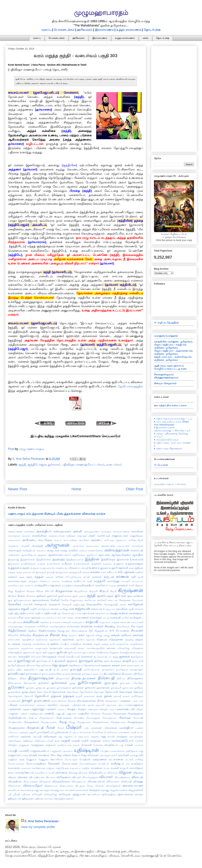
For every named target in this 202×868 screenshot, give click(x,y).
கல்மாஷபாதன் (17, 581)
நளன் (108, 696)
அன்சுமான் (14, 540)
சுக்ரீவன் (126, 635)
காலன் (113, 585)
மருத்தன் (122, 736)
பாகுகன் (13, 713)
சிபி (112, 631)
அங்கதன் (106, 532)
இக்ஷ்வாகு (13, 560)
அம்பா (58, 540)
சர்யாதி (12, 622)
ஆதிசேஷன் (79, 555)
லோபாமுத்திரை (36, 764)
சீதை (64, 635)
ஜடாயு (108, 657)
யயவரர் (139, 745)
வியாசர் (106, 777)
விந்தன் (12, 777)
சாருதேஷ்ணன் (58, 626)
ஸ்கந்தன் (94, 790)
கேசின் (65, 600)
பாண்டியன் (36, 713)
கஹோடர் (45, 581)
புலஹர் (139, 728)
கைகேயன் (90, 600)
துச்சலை (44, 683)
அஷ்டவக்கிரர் (69, 550)
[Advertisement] (174, 98)
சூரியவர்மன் (75, 652)
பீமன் (50, 727)
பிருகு (63, 722)
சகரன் (123, 604)
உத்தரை (25, 568)
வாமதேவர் (136, 768)
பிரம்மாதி (138, 718)
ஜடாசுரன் (99, 657)
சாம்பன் (125, 622)
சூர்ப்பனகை (89, 652)
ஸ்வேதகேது (50, 794)
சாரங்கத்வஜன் (16, 626)
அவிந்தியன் (29, 551)
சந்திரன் (123, 613)
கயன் (87, 577)
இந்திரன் (92, 559)
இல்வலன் (13, 564)
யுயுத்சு (104, 751)
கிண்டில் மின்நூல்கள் (165, 383)
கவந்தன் (33, 581)
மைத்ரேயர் (111, 745)
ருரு (22, 759)
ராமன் (33, 755)
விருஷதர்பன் (79, 782)
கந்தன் (39, 577)
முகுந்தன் (24, 745)
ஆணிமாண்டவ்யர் (59, 555)
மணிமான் (13, 737)
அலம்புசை (123, 546)
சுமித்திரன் (76, 644)
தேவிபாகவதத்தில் (130, 386)
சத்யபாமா (76, 613)
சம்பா (54, 618)
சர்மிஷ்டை (136, 618)
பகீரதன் (13, 705)
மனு (103, 736)
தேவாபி (29, 696)
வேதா (90, 786)
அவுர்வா (41, 551)
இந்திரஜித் (59, 559)
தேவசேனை (86, 692)
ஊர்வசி (123, 568)
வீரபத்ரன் (80, 786)
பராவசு (61, 709)
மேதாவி (86, 745)
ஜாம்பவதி (138, 661)
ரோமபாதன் (71, 759)
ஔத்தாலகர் (62, 572)
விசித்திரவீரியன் (97, 773)
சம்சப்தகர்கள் (33, 618)
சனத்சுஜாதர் (136, 613)
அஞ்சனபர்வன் (56, 536)
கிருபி (113, 591)
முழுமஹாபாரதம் (101, 13)
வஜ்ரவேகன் (62, 768)
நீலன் (101, 701)
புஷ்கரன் (23, 732)
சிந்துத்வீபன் (101, 631)
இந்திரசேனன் (28, 560)
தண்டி (11, 670)
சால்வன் (87, 626)
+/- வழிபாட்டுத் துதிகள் (166, 323)
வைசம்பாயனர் (133, 786)
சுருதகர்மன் (122, 644)
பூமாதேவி (43, 732)
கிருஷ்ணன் (131, 590)
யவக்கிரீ (23, 751)
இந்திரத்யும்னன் (75, 560)
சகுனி (25, 609)
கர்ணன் (122, 577)
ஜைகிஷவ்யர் (76, 665)
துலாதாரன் (103, 688)
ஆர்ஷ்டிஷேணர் (121, 555)
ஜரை (107, 661)
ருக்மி (114, 755)
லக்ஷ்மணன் (100, 759)
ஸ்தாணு (105, 790)
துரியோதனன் (90, 683)
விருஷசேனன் (61, 781)
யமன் (129, 745)
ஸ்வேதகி (37, 794)
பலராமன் (122, 709)
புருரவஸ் (96, 728)
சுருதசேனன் (137, 644)
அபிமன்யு (29, 540)
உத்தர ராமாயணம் (129, 30)
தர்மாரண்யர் (33, 674)
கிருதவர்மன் (64, 591)
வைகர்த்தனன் (113, 786)
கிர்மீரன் (12, 596)
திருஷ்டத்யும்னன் (83, 678)
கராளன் (97, 577)
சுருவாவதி (70, 648)
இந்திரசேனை (44, 560)
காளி (131, 585)
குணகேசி (52, 596)
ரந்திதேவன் (132, 751)
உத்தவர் (35, 568)
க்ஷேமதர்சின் (94, 604)
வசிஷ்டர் (117, 764)
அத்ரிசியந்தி (103, 536)
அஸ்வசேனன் (96, 551)
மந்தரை (95, 737)
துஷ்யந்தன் (29, 692)
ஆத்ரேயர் (92, 555)
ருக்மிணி (123, 755)
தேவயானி (111, 692)
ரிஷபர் (76, 755)
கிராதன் (31, 591)
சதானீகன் (122, 609)
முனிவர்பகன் (64, 745)
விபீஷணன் (63, 777)
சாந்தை (115, 622)
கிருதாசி (93, 591)
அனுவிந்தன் (136, 536)
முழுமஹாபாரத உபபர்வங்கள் (170, 484)
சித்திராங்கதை (47, 631)
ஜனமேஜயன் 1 (45, 661)
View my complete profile (38, 827)
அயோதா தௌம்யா (115, 540)
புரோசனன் (110, 728)
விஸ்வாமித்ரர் (33, 786)
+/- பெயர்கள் (161, 465)
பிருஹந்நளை (16, 728)
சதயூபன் (110, 609)
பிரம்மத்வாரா (110, 718)
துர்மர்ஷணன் (64, 688)
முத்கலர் (50, 745)
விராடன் (137, 777)
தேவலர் (138, 692)
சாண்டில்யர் (78, 622)
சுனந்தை (27, 644)
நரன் (99, 696)
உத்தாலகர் (46, 568)
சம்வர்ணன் (82, 618)
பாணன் (23, 714)
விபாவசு (50, 777)
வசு (128, 764)
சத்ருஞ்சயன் (102, 613)
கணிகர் (139, 572)
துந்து (72, 683)
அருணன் (13, 546)
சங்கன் (54, 609)
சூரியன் (62, 652)
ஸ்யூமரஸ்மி (136, 790)
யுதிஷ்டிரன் (86, 750)
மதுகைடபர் (70, 737)
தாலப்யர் (98, 674)
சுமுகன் (87, 644)
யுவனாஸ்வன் (117, 751)
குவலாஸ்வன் (41, 600)
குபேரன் (120, 596)
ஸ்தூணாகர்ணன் (119, 790)
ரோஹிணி (85, 759)
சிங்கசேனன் (123, 626)
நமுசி (79, 696)
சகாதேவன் (135, 604)
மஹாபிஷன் (15, 741)
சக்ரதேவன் (43, 609)
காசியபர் (79, 581)
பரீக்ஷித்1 (81, 709)
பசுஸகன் (40, 705)
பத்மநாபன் (79, 705)
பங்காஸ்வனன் (26, 705)
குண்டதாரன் (79, 596)
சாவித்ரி (99, 626)
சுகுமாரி (90, 635)
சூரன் (39, 652)
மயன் (111, 736)
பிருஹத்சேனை (101, 722)
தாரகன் (67, 674)
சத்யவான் (88, 613)
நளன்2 (117, 696)
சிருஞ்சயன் (40, 635)
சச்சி (72, 609)
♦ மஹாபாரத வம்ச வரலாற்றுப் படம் (173, 419)
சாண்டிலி (66, 622)
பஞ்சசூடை (65, 705)
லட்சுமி (129, 759)
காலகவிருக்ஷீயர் (84, 585)
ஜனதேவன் (137, 657)
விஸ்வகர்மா (15, 786)
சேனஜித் (124, 652)
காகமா (56, 581)
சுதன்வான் (55, 640)
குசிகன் (41, 596)
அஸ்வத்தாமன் (117, 550)
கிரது (11, 591)
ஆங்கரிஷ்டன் (29, 555)
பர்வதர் (103, 709)
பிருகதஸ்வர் (31, 722)
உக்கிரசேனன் (28, 564)
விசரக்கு (73, 773)
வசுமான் (26, 768)
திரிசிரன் (139, 674)
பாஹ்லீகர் (83, 713)
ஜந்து (116, 657)
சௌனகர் (87, 657)
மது (60, 737)
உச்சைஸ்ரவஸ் (82, 564)
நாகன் (126, 696)
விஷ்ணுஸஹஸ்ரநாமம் (166, 378)
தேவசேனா (73, 692)
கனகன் (50, 577)
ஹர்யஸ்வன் (125, 794)
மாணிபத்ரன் (53, 741)
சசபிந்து (64, 609)
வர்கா (107, 768)
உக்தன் (41, 564)
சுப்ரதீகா (65, 644)
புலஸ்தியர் (126, 728)
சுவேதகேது (124, 648)
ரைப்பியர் (57, 759)
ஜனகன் (125, 657)
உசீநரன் (67, 564)
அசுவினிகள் (39, 536)
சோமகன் (36, 657)
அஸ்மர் (83, 551)
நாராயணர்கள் (59, 701)
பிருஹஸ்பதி (35, 728)
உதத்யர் (119, 564)
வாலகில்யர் (41, 773)
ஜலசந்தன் (116, 661)
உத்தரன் (14, 568)
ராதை (25, 755)
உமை (93, 568)
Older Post (134, 489)
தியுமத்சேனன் (112, 674)
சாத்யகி (92, 622)
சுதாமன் (90, 640)
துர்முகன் (78, 688)
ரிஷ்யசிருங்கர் (90, 755)
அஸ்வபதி (137, 550)
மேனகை (98, 745)
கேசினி (55, 600)
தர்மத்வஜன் (137, 670)
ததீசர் (19, 670)
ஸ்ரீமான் (26, 794)
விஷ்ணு (138, 781)
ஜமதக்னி (60, 661)
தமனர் (65, 670)
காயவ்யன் (137, 581)
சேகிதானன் (103, 652)
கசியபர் (112, 572)
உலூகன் (103, 568)
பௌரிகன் (98, 732)
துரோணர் (16, 687)
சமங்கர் (12, 618)
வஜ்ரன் (51, 768)
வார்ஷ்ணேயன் (25, 773)
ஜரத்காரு (72, 661)
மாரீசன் (106, 741)
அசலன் (26, 536)
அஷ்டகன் (53, 550)
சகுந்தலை (14, 609)
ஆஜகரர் (42, 555)
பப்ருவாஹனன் (133, 705)
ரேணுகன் (31, 759)
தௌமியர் (42, 696)
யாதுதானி (56, 751)
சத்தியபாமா (27, 613)
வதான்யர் (75, 768)
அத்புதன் (82, 536)
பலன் (112, 709)
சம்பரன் (46, 618)
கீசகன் (21, 596)
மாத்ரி (85, 741)
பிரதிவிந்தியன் (17, 718)
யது (121, 745)
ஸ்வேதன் (65, 794)
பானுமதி (60, 714)
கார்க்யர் (29, 585)
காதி (89, 581)
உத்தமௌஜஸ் (134, 564)
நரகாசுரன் (89, 696)
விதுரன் (125, 772)
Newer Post (17, 489)
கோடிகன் (125, 600)
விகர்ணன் (61, 773)
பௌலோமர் (111, 732)
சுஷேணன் (137, 648)
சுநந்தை (129, 640)
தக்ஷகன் (106, 665)
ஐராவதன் (41, 572)
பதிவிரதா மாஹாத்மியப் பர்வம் (83, 465)
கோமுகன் (138, 600)
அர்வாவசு (78, 546)
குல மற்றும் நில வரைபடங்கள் (170, 405)
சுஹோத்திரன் (15, 652)
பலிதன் (139, 709)
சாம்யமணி (137, 622)
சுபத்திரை (53, 644)
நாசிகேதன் (137, 696)
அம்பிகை (84, 540)
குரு (10, 600)
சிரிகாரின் (13, 635)
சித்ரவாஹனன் (79, 631)
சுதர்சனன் (68, 639)
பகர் (141, 701)
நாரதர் (27, 700)
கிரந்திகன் (20, 591)
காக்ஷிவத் (67, 581)
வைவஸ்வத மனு (30, 790)
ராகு (141, 751)
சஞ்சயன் (82, 609)
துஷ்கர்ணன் (14, 692)
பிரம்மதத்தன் (93, 718)
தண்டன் (139, 665)
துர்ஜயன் (41, 688)
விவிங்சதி (126, 782)
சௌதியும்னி (73, 657)
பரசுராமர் (14, 709)
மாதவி (76, 741)
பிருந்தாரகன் (84, 722)
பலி (132, 709)
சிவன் (55, 635)
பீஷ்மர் (74, 727)
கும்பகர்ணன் (135, 596)
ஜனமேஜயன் (26, 661)
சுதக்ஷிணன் (28, 640)
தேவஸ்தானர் (15, 696)
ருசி (141, 755)
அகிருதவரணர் (62, 531)
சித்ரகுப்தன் (64, 631)
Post (11, 449)
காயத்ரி (126, 581)
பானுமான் (71, 714)
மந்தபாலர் (83, 737)
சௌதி (61, 657)
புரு (86, 728)
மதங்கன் (26, 736)
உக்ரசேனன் (54, 564)
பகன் (135, 701)
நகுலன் (56, 696)
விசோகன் (112, 773)
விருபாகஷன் (30, 782)
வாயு (11, 773)
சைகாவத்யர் (136, 652)
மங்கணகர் (124, 732)
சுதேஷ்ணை (116, 639)
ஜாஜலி (127, 661)
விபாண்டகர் (37, 777)
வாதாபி (124, 768)
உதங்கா (107, 564)
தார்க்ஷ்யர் (87, 674)
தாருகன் (76, 674)
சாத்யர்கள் (105, 622)
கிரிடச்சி (49, 591)
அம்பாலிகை (70, 540)
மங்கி (133, 732)
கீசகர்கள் (31, 596)
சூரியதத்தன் (49, 652)
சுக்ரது (107, 635)
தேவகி (47, 692)
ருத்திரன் (13, 759)
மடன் (140, 732)
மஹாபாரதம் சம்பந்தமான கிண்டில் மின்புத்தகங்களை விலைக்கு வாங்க (57, 514)
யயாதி (13, 751)
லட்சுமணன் (116, 759)
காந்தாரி (100, 581)
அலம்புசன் (108, 546)
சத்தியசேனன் (136, 609)
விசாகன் (83, 773)
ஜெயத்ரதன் (60, 665)
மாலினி (139, 741)
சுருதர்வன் (13, 648)
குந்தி (22, 465)
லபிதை (139, 759)
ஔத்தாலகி (75, 572)
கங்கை (95, 572)
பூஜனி (32, 732)
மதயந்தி (37, 737)
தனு (42, 670)
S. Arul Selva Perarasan (42, 821)
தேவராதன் (126, 692)
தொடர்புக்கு (152, 30)
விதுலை (138, 773)
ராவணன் (44, 755)
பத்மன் (90, 705)
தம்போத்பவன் (92, 670)
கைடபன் (113, 600)
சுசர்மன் (138, 635)
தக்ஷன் (116, 665)
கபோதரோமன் (73, 577)
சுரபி (112, 644)
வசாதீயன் (104, 764)
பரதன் (26, 709)
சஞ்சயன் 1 (98, 609)
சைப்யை (13, 657)
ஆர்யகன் (104, 555)
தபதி (49, 669)
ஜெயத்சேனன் (44, 665)
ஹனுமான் (79, 794)
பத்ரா (120, 705)
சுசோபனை (14, 640)
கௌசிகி (28, 604)
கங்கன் (86, 572)
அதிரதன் (71, 536)
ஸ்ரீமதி (16, 794)
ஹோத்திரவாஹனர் (64, 799)
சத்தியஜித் (13, 613)
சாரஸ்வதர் (30, 626)
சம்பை (71, 618)
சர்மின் (125, 618)
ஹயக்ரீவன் (94, 794)
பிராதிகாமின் (15, 722)
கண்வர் (12, 577)
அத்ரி (92, 536)
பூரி (52, 732)
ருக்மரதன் (105, 755)
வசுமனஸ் (14, 768)
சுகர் (81, 635)
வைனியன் (14, 790)
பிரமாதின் (79, 718)
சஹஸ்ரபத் (46, 622)
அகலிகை (29, 532)
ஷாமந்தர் (45, 790)
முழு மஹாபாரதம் (31, 449)
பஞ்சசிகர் (52, 705)
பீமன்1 (61, 728)
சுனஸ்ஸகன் (39, 644)
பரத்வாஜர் (38, 709)
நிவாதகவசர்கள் (87, 701)
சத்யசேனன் (64, 613)
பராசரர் (51, 709)
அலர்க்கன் (137, 546)
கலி (133, 577)
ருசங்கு (134, 755)
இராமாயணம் (104, 30)
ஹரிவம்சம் (85, 30)
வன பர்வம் (114, 465)
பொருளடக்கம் (64, 30)
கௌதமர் (54, 604)
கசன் (104, 572)
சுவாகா (111, 648)
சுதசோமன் (42, 640)
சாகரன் (56, 622)
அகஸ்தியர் (44, 531)
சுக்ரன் (115, 635)
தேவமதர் (99, 692)
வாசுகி (115, 768)
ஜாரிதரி (12, 665)
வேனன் (100, 786)
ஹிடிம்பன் (15, 798)
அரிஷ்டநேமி (136, 540)
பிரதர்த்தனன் (135, 713)
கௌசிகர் (15, 604)
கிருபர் (104, 591)
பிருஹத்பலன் (118, 722)
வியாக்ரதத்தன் (90, 777)
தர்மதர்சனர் (108, 670)
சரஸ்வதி (115, 618)
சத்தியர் (39, 613)
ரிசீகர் (53, 755)
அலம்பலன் (92, 546)
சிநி (91, 631)
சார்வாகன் (73, 626)
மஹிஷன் (28, 741)
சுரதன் (97, 644)
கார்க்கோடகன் (16, 585)
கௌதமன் (40, 604)
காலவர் (122, 585)
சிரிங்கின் (25, 635)
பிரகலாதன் (120, 713)
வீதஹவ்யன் (51, 786)
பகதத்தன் (125, 701)
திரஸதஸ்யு (128, 674)
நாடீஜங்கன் (14, 701)
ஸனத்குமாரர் (57, 790)
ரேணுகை (44, 759)
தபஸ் (57, 670)
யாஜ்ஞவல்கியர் (39, 751)
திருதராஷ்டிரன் (41, 678)
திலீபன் (121, 678)
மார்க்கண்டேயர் (122, 741)
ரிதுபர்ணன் (64, 755)
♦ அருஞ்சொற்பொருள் (166, 440)
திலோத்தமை (135, 678)
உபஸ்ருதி (83, 568)
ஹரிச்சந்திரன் (109, 794)
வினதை (22, 777)
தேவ (40, 692)
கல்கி (140, 577)
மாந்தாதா (95, 741)
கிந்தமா (139, 585)
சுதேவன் (102, 639)
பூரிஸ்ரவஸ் (61, 732)
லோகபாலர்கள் (16, 764)
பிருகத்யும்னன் (49, 722)
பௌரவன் (85, 732)
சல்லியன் (31, 622)
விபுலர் (76, 777)
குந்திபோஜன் (37, 465)
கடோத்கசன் (126, 572)
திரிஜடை (13, 678)
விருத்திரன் (15, 781)
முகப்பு (46, 30)
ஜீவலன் (31, 665)
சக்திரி (33, 609)
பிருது (72, 722)
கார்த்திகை (67, 585)
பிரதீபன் (33, 718)
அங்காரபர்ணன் (121, 532)
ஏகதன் (12, 572)
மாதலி (66, 741)
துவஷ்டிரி (116, 688)
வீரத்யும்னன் (66, 786)
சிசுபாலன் (137, 626)
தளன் (45, 674)
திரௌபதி (106, 678)
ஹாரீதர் (139, 794)
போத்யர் (74, 732)
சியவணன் (123, 631)
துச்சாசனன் (59, 683)
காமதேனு (113, 581)
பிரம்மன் (125, 718)
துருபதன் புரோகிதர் (132, 683)
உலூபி (113, 568)
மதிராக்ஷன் (50, 736)
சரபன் (106, 618)
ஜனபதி (12, 661)
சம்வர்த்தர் (96, 618)
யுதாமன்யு (67, 751)
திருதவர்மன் (63, 678)
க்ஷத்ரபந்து (79, 604)
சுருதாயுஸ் (56, 648)
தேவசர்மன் (59, 692)
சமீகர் (20, 618)
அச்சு (145, 38)
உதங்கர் (96, 564)
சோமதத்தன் (49, 657)
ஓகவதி (51, 572)
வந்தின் (86, 768)
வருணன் (97, 768)
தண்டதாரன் (127, 665)
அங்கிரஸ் (137, 531)
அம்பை (96, 540)
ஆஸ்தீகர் (138, 555)
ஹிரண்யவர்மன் (44, 799)
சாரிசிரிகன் (43, 626)
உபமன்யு (58, 568)
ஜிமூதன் (21, 665)
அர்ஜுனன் (57, 545)
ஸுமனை (70, 790)
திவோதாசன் (15, 683)
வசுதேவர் (137, 764)
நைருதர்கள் (112, 701)
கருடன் (109, 577)
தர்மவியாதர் (16, 674)
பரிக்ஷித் (70, 709)
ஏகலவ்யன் (29, 572)
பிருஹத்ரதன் (135, 722)
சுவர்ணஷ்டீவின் (96, 648)
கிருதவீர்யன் (81, 591)
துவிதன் (139, 688)
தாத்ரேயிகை (55, 674)
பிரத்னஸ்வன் (47, 718)
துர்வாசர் (54, 465)
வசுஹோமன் (39, 768)
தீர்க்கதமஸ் (30, 683)
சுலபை (81, 648)
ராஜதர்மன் (14, 755)
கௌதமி (67, 604)
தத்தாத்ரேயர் (31, 670)
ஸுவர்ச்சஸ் (82, 790)
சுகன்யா (73, 635)
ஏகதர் (19, 572)
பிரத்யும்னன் (64, 718)
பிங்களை (107, 714)
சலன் (20, 622)
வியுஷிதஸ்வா (122, 777)
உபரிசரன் (71, 568)
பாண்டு (49, 713)
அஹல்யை (14, 555)
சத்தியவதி (50, 613)
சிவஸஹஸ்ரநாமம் (164, 374)
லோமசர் (54, 764)
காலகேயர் (102, 585)
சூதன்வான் (29, 652)
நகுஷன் (69, 696)
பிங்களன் (95, 714)
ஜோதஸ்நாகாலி (92, 665)
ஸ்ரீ (10, 794)
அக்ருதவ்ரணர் (91, 532)
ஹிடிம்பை (28, 798)
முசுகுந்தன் (37, 745)
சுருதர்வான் (27, 648)
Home (76, 489)
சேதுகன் (114, 652)
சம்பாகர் (62, 618)
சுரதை (105, 644)
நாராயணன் (42, 701)
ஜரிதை (98, 661)
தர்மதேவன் (122, 670)
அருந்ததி (37, 546)
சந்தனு (114, 613)
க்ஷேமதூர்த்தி (111, 604)
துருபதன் (111, 683)
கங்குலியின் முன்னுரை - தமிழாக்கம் (173, 342)
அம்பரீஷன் (45, 540)
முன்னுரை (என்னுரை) (166, 336)
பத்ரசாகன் (111, 705)
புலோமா (13, 732)
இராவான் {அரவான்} (130, 559)
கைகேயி (102, 600)
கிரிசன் (40, 591)
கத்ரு (29, 577)
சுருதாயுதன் (42, 648)
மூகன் (76, 745)
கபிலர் (59, 577)
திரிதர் (23, 678)
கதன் (22, 577)
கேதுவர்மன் (76, 600)
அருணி (25, 546)
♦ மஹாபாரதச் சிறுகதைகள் (168, 448)
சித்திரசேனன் (17, 631)
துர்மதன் (51, 688)
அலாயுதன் (15, 550)
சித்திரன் (32, 631)
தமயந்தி (76, 669)
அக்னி (77, 531)
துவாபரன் (128, 688)
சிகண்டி (110, 626)
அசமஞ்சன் (14, 536)
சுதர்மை (80, 640)
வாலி (51, 773)
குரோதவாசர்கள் (22, 600)
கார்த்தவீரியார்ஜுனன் (48, 585)
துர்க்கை (30, 688)
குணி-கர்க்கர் (65, 596)
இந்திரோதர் (108, 559)
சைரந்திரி (24, 657)
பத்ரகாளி (100, 705)
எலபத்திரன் (136, 568)
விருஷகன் (45, 782)
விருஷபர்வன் (96, 781)
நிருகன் (72, 701)
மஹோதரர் (40, 741)
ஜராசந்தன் (86, 661)
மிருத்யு (13, 745)
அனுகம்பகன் (120, 536)
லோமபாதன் (70, 764)
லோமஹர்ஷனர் (88, 764)
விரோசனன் (113, 782)
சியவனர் (137, 631)
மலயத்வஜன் (136, 737)
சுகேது (99, 635)
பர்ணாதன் (92, 709)
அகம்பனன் (15, 531)
